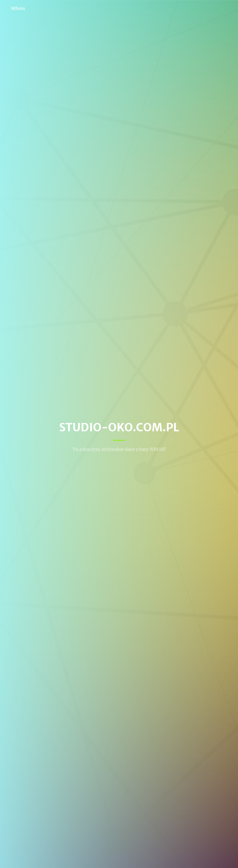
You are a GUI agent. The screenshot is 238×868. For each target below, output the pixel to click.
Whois (18, 8)
